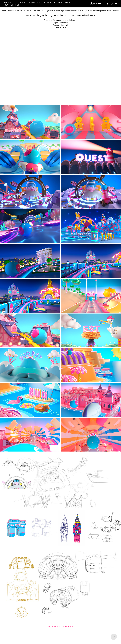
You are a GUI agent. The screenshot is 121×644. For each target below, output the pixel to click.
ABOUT (6, 5)
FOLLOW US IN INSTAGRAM (61, 626)
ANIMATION (9, 2)
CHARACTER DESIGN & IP (60, 2)
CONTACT (15, 5)
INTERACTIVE (20, 2)
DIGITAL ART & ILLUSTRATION (38, 2)
